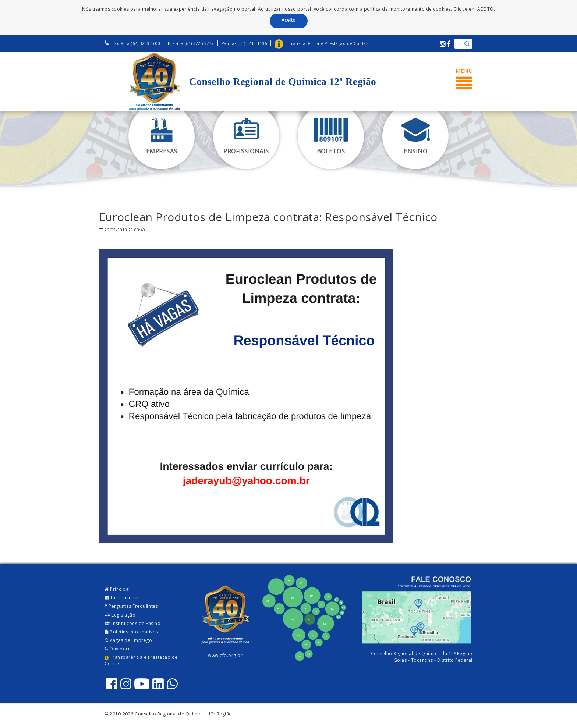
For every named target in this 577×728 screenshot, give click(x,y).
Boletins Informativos (131, 632)
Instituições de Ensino (132, 623)
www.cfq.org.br (225, 655)
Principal (117, 589)
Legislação (120, 615)
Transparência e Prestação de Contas (141, 660)
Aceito (289, 20)
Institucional (122, 598)
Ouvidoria (118, 649)
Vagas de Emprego (128, 640)
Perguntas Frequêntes (131, 606)
